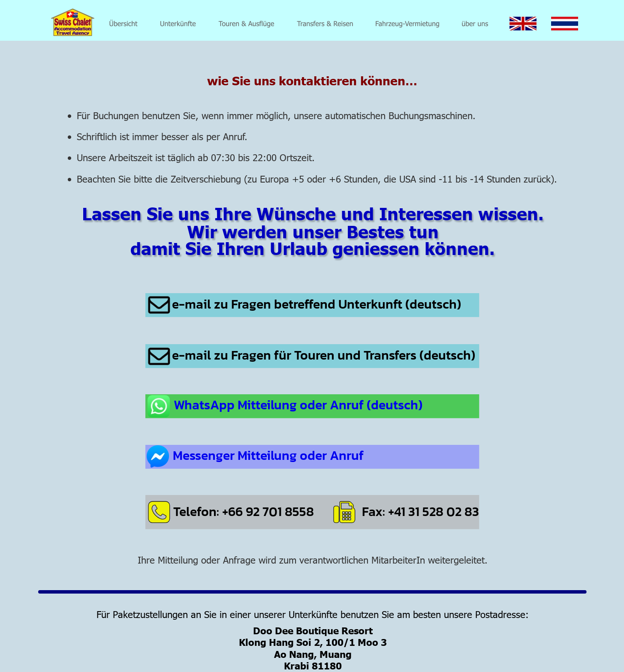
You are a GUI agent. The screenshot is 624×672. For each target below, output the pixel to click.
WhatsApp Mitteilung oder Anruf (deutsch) (298, 405)
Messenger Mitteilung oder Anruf (268, 455)
